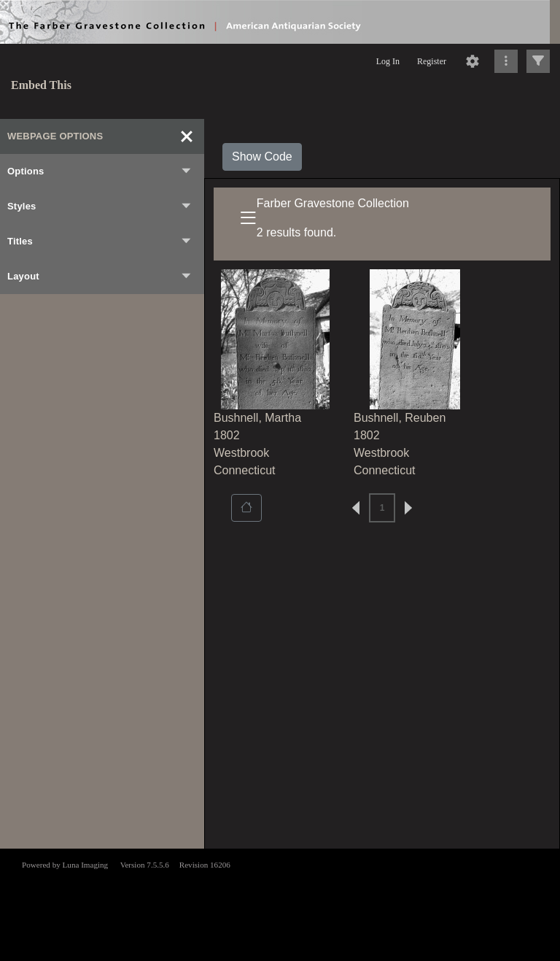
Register (432, 61)
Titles (100, 242)
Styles (100, 207)
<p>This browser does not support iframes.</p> (280, 903)
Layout (100, 277)
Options (100, 171)
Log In (388, 61)
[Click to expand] (538, 61)
